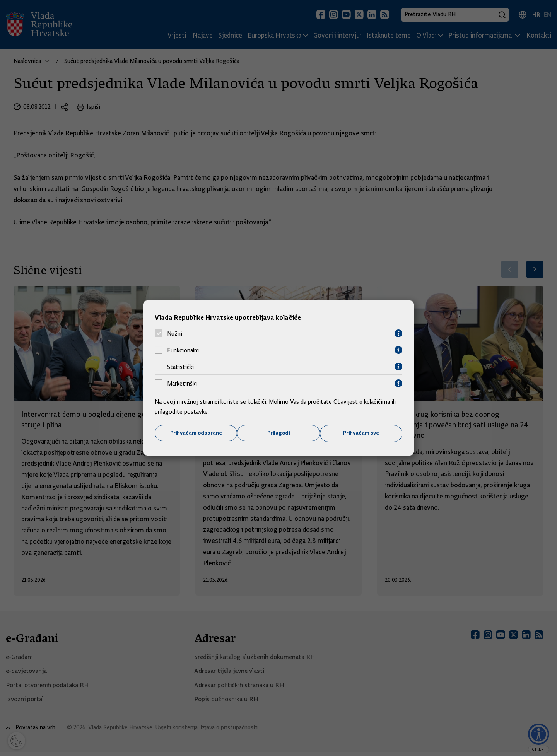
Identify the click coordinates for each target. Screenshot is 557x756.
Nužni (175, 333)
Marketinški (182, 383)
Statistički (180, 367)
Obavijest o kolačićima (362, 402)
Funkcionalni (183, 350)
